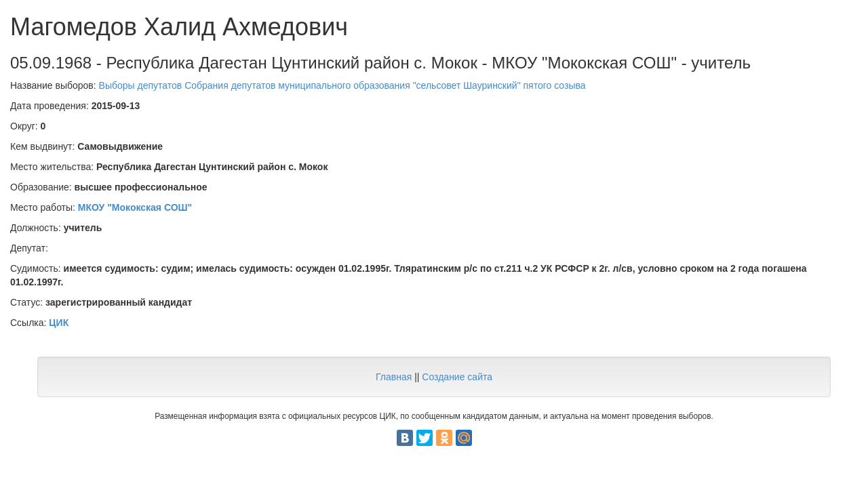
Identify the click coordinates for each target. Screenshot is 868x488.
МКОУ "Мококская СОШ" (135, 207)
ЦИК (59, 323)
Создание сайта (457, 377)
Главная (394, 377)
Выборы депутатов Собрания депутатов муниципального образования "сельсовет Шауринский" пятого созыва (342, 85)
